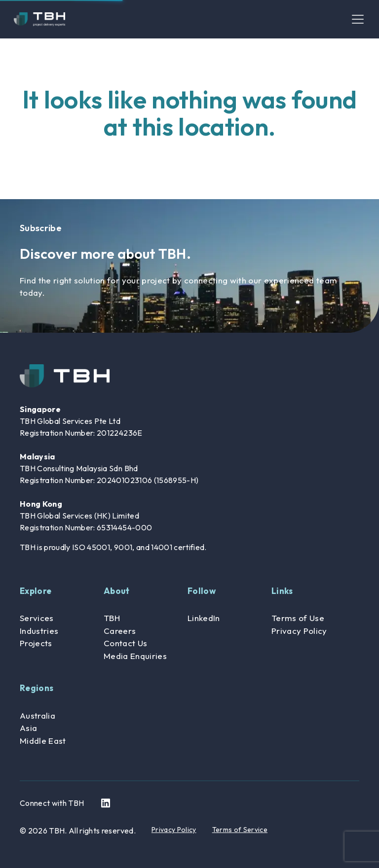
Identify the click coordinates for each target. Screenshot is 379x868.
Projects (36, 643)
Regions (37, 688)
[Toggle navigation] (358, 19)
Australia (38, 715)
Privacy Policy (299, 631)
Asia (28, 728)
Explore (36, 591)
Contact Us (125, 643)
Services (37, 618)
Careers (120, 631)
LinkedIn (204, 618)
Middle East (43, 741)
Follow (202, 591)
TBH (112, 618)
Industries (39, 631)
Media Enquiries (135, 656)
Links (282, 591)
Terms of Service (240, 830)
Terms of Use (298, 618)
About (117, 591)
